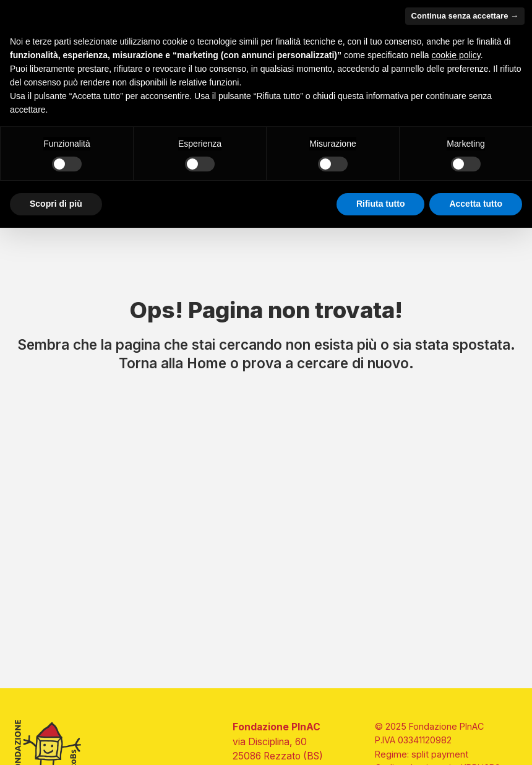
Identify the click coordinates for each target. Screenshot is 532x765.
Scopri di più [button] (56, 204)
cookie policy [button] (456, 55)
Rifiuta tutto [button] (381, 204)
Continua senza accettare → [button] (465, 16)
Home (207, 363)
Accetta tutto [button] (476, 204)
